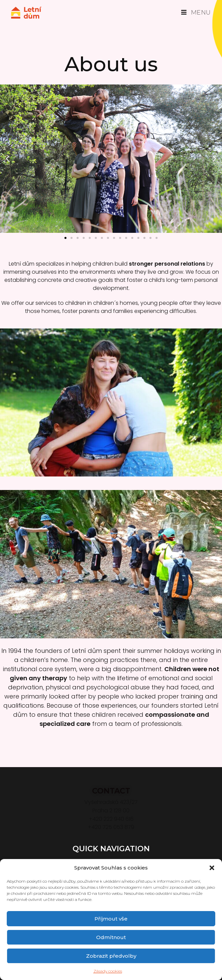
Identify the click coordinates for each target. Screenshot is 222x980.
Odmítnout (111, 937)
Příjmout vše (111, 919)
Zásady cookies (108, 971)
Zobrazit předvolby (111, 956)
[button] (212, 868)
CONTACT (111, 791)
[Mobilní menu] (196, 13)
